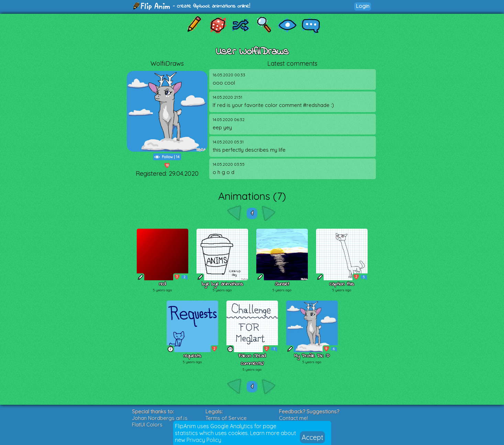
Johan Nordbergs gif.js (160, 418)
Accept (312, 437)
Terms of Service (226, 418)
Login (363, 6)
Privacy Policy (204, 440)
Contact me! (293, 418)
